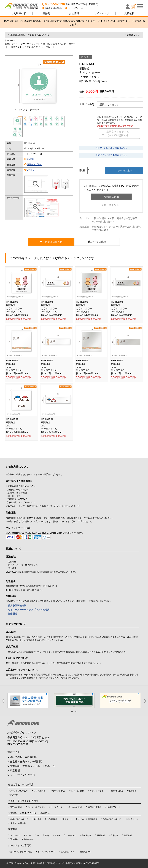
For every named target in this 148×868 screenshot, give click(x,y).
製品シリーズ (11, 44)
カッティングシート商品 (21, 852)
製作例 (46, 13)
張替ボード (67, 819)
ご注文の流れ (97, 242)
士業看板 (132, 791)
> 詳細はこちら (132, 35)
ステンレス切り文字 (19, 791)
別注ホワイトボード (112, 819)
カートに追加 (124, 170)
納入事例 (14, 795)
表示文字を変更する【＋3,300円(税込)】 (118, 134)
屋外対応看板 (117, 791)
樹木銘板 (114, 835)
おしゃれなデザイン (37, 807)
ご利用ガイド (18, 13)
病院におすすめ (95, 807)
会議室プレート (114, 807)
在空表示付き (16, 807)
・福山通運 (11, 614)
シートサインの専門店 (22, 775)
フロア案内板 (39, 791)
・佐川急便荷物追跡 (16, 605)
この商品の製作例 (51, 242)
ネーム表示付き (75, 807)
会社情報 (74, 13)
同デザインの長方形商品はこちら (111, 155)
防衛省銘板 (29, 839)
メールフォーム (74, 8)
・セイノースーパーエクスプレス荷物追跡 (28, 610)
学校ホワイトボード (19, 819)
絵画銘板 (128, 835)
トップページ (11, 40)
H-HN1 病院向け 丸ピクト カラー (59, 44)
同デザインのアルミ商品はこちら (111, 148)
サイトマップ (102, 13)
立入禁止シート (68, 852)
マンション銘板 (77, 791)
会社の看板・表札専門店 (24, 757)
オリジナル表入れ (18, 823)
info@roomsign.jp (52, 8)
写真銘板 (14, 839)
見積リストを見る (111, 205)
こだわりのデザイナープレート (40, 47)
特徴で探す (16, 47)
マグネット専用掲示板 (88, 819)
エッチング (71, 835)
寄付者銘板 (86, 835)
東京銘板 (15, 770)
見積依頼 (129, 13)
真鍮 (47, 835)
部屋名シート (86, 852)
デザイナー (86, 57)
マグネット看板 (58, 791)
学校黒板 (37, 819)
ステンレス (15, 835)
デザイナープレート (30, 44)
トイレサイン (57, 807)
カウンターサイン (98, 791)
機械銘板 (101, 835)
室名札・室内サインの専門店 (26, 762)
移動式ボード (132, 819)
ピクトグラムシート (46, 852)
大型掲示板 (52, 819)
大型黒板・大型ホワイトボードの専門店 (32, 766)
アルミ (29, 835)
